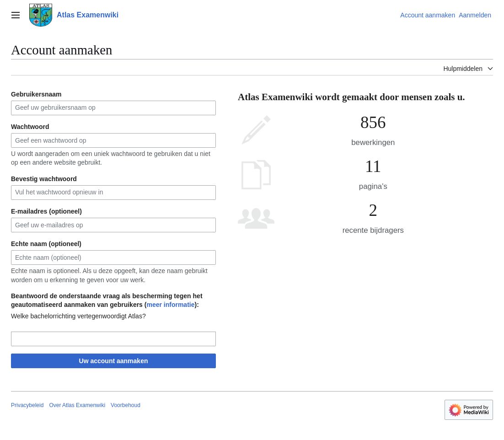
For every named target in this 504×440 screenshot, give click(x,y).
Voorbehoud (126, 405)
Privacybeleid (27, 405)
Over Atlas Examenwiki (77, 405)
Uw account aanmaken (114, 361)
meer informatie (170, 305)
